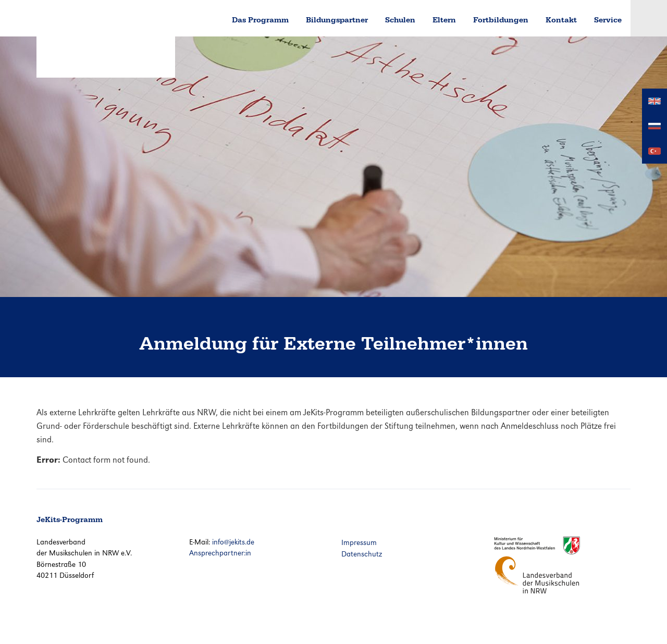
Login (649, 18)
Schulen (400, 20)
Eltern (444, 20)
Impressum (359, 542)
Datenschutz (362, 554)
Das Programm (260, 20)
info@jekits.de (233, 542)
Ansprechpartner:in (220, 553)
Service (608, 20)
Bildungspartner (337, 20)
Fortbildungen (501, 20)
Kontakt (561, 20)
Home (205, 18)
